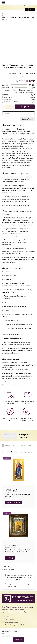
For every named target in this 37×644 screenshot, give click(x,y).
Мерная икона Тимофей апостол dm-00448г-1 (18, 495)
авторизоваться (10, 586)
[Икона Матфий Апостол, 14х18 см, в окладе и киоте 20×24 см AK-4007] (18, 525)
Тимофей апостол (23, 436)
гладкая (32, 97)
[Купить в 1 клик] (27, 119)
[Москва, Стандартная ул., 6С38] (3, 625)
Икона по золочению (30, 91)
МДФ (33, 95)
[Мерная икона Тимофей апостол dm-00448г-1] (18, 470)
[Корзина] (32, 2)
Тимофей (31, 87)
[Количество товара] (8, 107)
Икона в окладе (22, 91)
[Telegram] (34, 10)
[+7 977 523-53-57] (3, 619)
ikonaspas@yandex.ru (11, 622)
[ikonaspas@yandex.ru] (3, 622)
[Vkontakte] (27, 10)
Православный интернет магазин (20, 14)
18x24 (33, 99)
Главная (5, 14)
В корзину (25, 107)
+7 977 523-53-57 (10, 619)
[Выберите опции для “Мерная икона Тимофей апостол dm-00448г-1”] (13, 502)
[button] (3, 2)
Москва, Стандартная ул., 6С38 (14, 625)
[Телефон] (18, 113)
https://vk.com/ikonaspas (20, 370)
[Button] (34, 2)
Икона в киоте (16, 91)
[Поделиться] (23, 76)
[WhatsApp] (30, 10)
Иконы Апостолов (8, 16)
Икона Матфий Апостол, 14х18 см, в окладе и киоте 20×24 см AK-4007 (17, 551)
